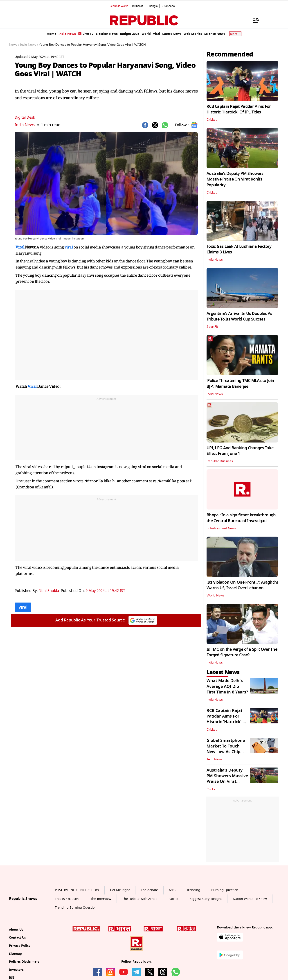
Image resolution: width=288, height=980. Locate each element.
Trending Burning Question (76, 908)
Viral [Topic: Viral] (23, 607)
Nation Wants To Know (250, 899)
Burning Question (225, 890)
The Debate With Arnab (140, 899)
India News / (29, 45)
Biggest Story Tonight (206, 899)
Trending (193, 890)
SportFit (212, 327)
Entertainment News (221, 528)
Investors (16, 970)
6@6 (172, 890)
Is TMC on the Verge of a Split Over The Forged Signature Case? (242, 652)
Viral (20, 247)
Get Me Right (120, 890)
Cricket (212, 120)
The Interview (101, 899)
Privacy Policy (20, 946)
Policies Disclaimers (24, 962)
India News (25, 125)
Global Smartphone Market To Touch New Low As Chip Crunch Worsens (226, 749)
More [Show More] (235, 34)
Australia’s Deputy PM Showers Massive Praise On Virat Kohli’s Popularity (235, 179)
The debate (149, 890)
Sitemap (15, 954)
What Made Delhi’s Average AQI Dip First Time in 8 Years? (227, 686)
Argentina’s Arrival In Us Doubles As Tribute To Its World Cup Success (239, 316)
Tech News (215, 759)
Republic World (119, 6)
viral (69, 247)
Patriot (173, 899)
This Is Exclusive (67, 899)
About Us (16, 930)
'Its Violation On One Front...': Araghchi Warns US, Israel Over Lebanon (242, 585)
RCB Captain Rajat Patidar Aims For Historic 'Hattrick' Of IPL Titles (239, 109)
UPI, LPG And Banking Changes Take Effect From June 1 (240, 451)
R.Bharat (137, 6)
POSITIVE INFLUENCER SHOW (77, 890)
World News (216, 596)
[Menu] (254, 20)
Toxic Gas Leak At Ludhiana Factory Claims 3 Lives (239, 249)
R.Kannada (168, 6)
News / (14, 45)
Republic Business (220, 461)
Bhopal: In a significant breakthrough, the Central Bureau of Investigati (242, 518)
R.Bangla (152, 6)
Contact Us (17, 938)
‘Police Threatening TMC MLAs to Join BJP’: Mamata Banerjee (240, 383)
